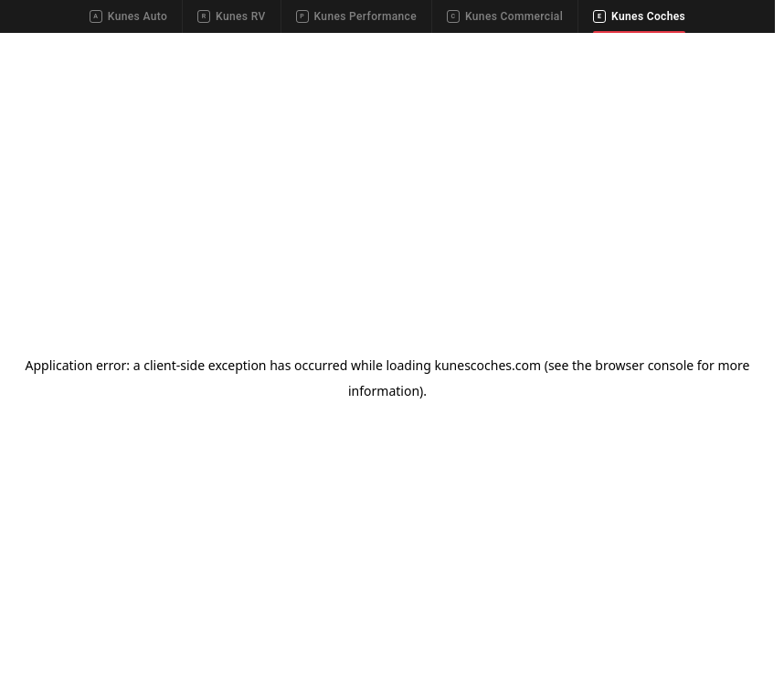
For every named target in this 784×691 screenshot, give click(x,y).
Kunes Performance (356, 16)
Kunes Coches (639, 16)
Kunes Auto (128, 16)
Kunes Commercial (505, 16)
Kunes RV (231, 16)
